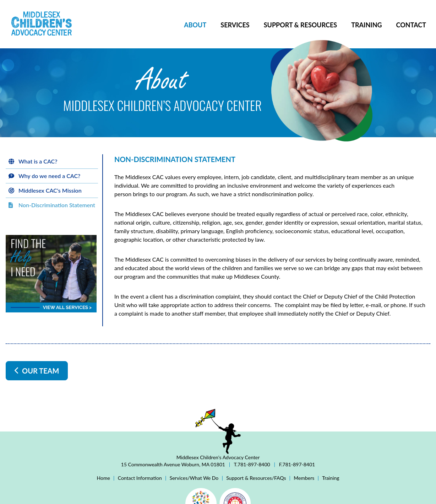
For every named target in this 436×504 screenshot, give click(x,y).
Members (304, 478)
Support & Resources (301, 25)
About (195, 25)
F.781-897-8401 (296, 464)
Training (366, 25)
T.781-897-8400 (252, 464)
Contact (411, 25)
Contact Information (140, 478)
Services (235, 25)
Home (103, 478)
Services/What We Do (194, 478)
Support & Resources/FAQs (256, 478)
